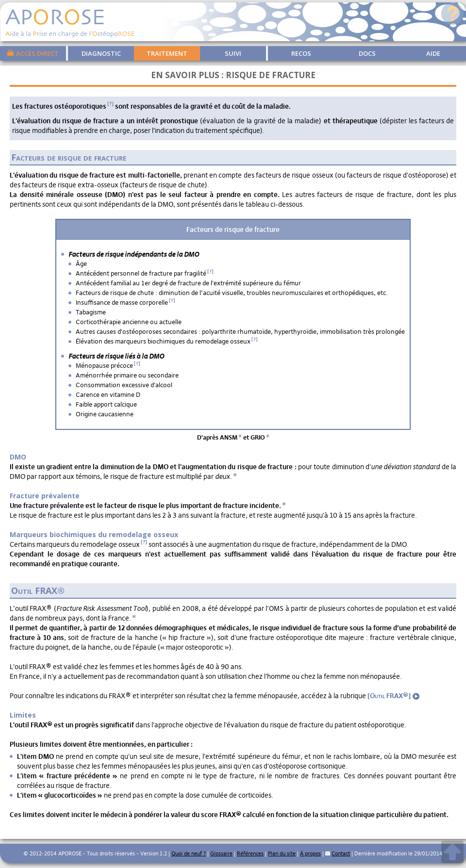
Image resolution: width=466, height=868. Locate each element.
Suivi (233, 53)
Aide (433, 53)
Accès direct (33, 53)
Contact (341, 853)
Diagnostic (101, 53)
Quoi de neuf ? (189, 853)
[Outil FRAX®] (394, 696)
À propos (310, 853)
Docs (367, 53)
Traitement (167, 53)
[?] (110, 104)
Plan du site (282, 853)
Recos (301, 53)
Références (250, 853)
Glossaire (221, 853)
